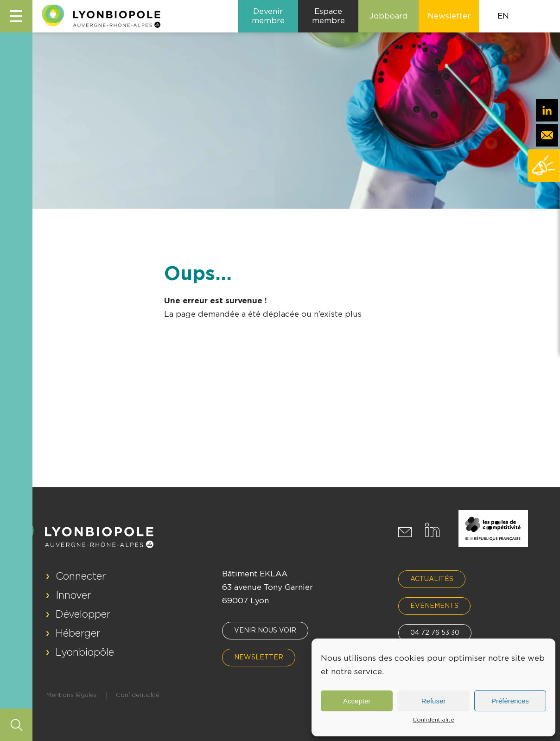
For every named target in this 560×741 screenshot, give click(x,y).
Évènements (434, 606)
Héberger (78, 633)
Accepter (357, 701)
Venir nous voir (265, 631)
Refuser (434, 701)
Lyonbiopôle (85, 652)
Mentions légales (72, 695)
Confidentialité (433, 720)
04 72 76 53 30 (435, 633)
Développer (83, 614)
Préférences (510, 701)
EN (503, 16)
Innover (73, 595)
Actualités (432, 579)
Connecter (81, 576)
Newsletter (259, 658)
